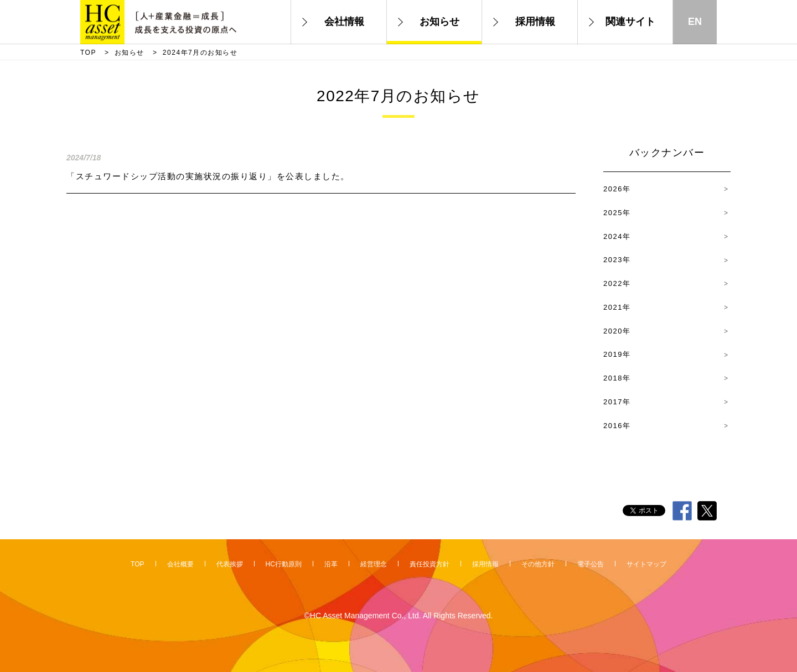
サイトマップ (646, 564)
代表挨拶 (230, 564)
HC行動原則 (284, 564)
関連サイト (630, 22)
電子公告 (591, 564)
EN (695, 22)
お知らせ (439, 22)
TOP (88, 53)
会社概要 (180, 564)
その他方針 (538, 564)
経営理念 (374, 564)
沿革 (331, 564)
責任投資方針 (429, 564)
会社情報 (344, 22)
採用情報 (535, 22)
